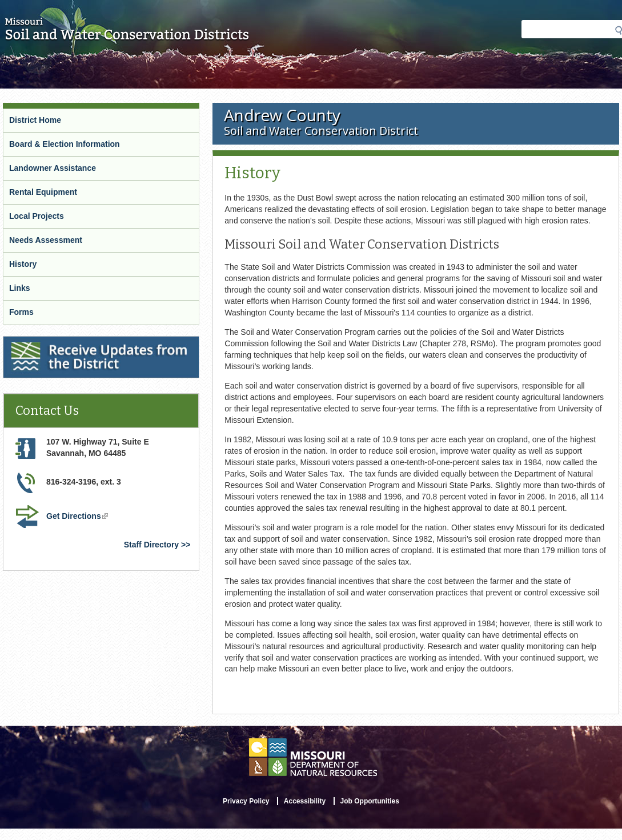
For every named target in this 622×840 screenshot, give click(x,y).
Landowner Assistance (53, 168)
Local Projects (37, 216)
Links (20, 288)
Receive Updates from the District (67, 341)
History (23, 264)
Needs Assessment (46, 240)
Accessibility (305, 801)
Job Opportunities (370, 801)
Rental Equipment (43, 192)
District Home (35, 120)
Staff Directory (151, 545)
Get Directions (77, 516)
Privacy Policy (246, 801)
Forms (21, 312)
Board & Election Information (65, 144)
